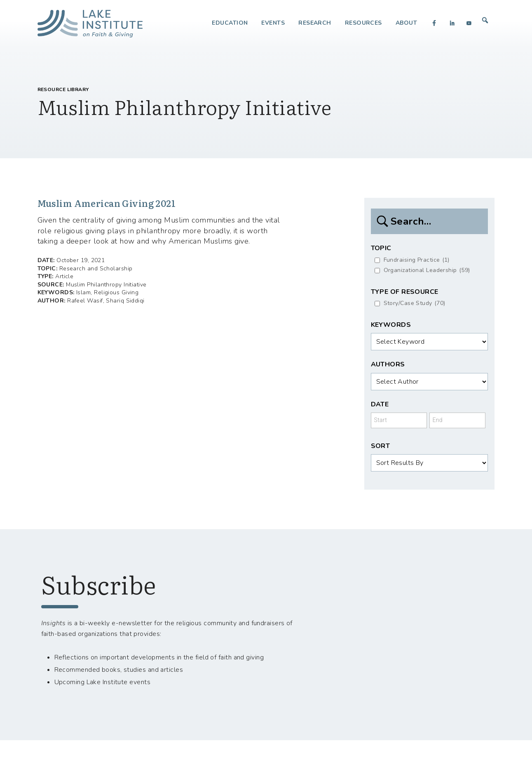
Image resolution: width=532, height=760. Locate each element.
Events (273, 23)
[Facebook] (434, 23)
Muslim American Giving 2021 (113, 203)
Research (315, 23)
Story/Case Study (415, 304)
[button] (485, 20)
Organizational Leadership (427, 271)
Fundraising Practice (417, 260)
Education (230, 23)
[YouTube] (469, 23)
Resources (363, 23)
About (406, 23)
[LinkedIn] (452, 23)
